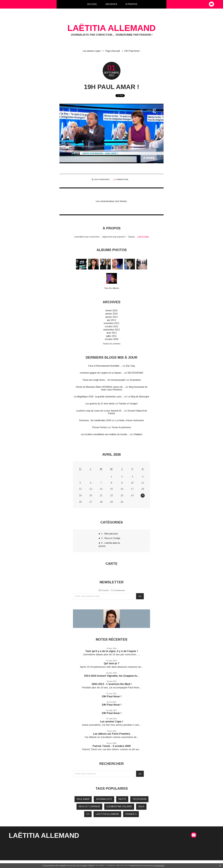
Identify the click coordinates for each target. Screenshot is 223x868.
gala (141, 807)
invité (122, 799)
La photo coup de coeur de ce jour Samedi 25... (100, 411)
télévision (139, 799)
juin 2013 (111, 320)
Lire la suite (143, 237)
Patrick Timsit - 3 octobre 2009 (112, 746)
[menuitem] (92, 4)
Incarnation (135, 380)
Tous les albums (112, 288)
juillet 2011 (111, 336)
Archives (111, 4)
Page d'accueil (112, 51)
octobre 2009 (112, 339)
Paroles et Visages (128, 404)
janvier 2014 (112, 317)
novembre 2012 (111, 323)
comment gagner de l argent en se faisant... (102, 373)
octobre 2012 (112, 326)
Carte (111, 564)
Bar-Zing (130, 366)
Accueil (92, 4)
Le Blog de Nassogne (138, 397)
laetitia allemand (107, 814)
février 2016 (111, 311)
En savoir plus (159, 866)
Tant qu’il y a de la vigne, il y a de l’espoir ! (111, 651)
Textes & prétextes (121, 427)
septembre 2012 (112, 330)
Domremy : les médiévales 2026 (95, 420)
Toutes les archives (112, 344)
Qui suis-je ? (112, 663)
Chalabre (138, 434)
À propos (131, 4)
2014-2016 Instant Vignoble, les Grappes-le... (111, 676)
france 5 (131, 814)
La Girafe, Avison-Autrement (130, 420)
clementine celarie (119, 807)
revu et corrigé (89, 807)
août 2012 (111, 333)
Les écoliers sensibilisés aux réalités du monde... (105, 434)
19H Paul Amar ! (132, 51)
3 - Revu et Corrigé (111, 538)
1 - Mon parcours (110, 534)
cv (88, 814)
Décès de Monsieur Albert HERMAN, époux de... (100, 387)
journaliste (104, 799)
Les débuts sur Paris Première (112, 734)
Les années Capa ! (92, 51)
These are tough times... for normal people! (104, 380)
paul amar (83, 799)
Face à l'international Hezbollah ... (105, 366)
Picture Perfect (100, 427)
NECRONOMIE (135, 373)
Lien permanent (101, 179)
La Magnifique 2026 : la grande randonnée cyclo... (99, 397)
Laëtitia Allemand (111, 28)
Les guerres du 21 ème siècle (100, 404)
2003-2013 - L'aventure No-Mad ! (112, 684)
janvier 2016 (112, 314)
